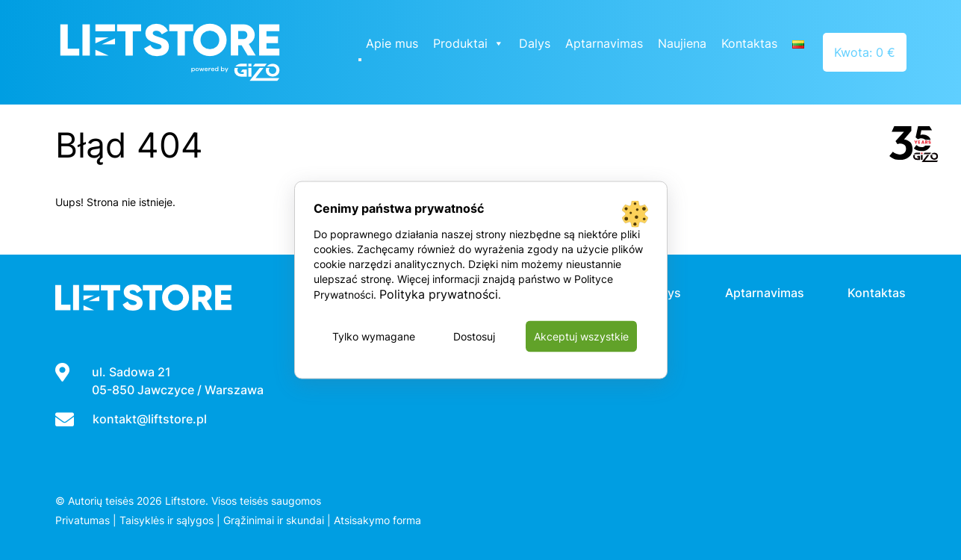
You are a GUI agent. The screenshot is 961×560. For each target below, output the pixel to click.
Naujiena (682, 43)
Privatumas (83, 520)
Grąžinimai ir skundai (274, 520)
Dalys (535, 43)
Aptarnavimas (604, 43)
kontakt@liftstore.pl (150, 419)
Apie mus (392, 43)
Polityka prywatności (439, 294)
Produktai (469, 43)
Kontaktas (749, 43)
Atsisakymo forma (377, 520)
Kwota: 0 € (865, 52)
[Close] (360, 60)
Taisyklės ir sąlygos (167, 520)
